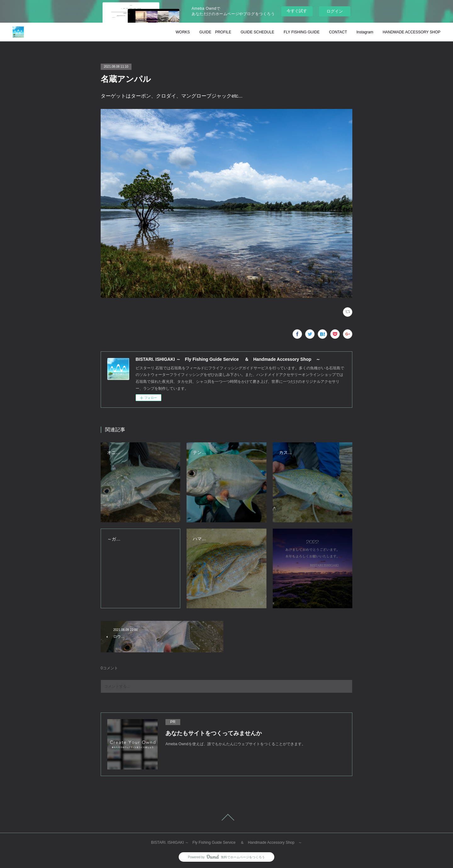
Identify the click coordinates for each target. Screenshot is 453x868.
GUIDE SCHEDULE (257, 32)
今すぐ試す (297, 11)
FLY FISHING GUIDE (302, 32)
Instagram (365, 32)
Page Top (226, 817)
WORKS (183, 32)
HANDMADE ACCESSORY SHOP (411, 32)
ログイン (335, 11)
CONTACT (338, 32)
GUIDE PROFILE (215, 32)
